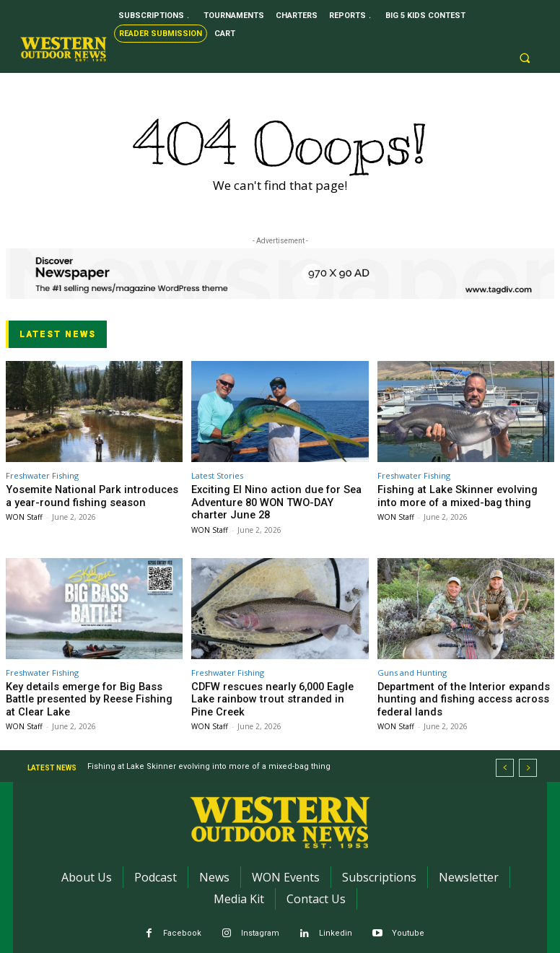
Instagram (260, 925)
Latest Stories (217, 475)
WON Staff (24, 514)
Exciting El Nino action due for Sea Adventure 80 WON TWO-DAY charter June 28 (270, 500)
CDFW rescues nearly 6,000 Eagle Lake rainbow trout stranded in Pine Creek (274, 688)
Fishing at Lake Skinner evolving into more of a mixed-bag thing (454, 495)
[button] (525, 58)
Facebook (182, 925)
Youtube (408, 925)
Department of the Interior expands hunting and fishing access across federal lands (454, 693)
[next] (528, 760)
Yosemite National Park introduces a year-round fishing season (84, 495)
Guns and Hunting (412, 668)
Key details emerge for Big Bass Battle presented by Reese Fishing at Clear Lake (88, 693)
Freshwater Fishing (42, 475)
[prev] (505, 760)
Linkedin (336, 925)
